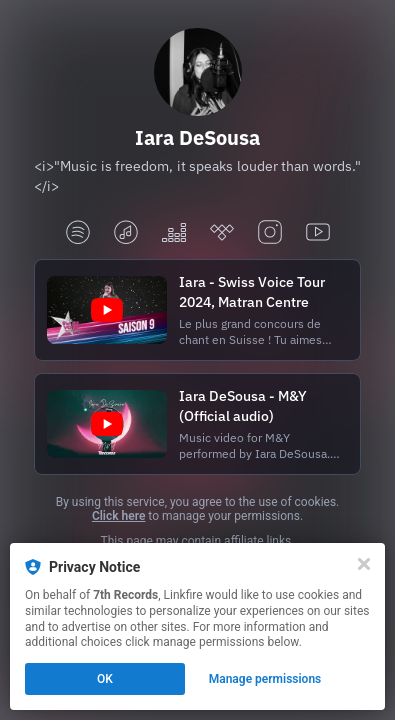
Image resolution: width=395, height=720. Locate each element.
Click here (118, 516)
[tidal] (222, 233)
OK (105, 679)
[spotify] (78, 233)
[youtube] (318, 233)
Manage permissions (265, 679)
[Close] (364, 564)
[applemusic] (126, 233)
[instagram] (270, 233)
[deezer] (174, 233)
